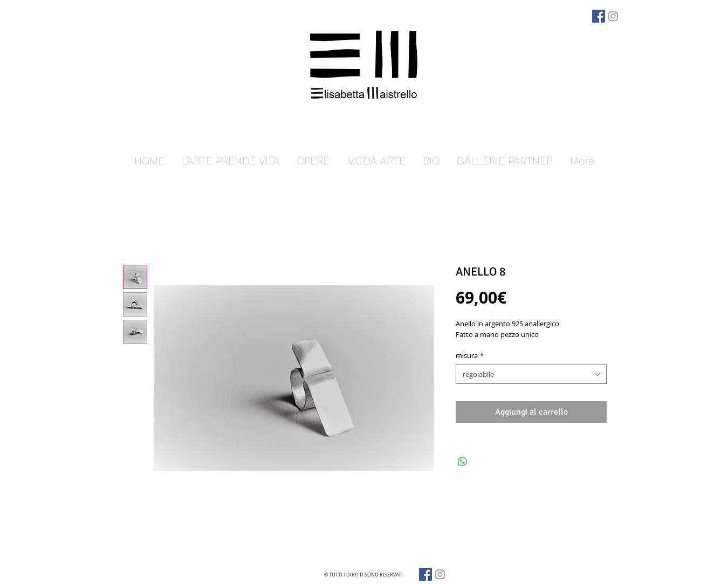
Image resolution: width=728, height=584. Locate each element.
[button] (313, 161)
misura (470, 355)
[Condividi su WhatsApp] (463, 462)
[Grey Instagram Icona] (613, 16)
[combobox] (531, 374)
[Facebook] (599, 16)
